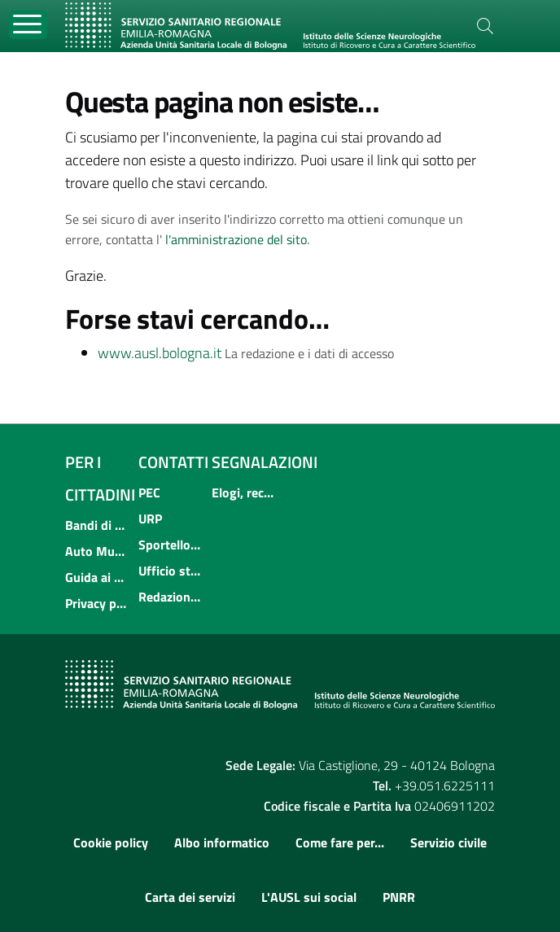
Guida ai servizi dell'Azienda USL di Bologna (97, 577)
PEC (149, 492)
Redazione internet (170, 597)
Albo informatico (222, 842)
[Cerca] (485, 26)
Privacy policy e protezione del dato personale (97, 603)
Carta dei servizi (190, 897)
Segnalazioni (265, 462)
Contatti (173, 462)
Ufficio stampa (170, 571)
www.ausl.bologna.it (160, 353)
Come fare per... (340, 842)
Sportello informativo (170, 545)
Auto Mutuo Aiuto (97, 551)
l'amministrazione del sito (236, 239)
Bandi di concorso (97, 525)
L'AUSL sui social (309, 897)
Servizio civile (448, 842)
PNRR (399, 897)
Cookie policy (111, 842)
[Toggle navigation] (28, 25)
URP (150, 519)
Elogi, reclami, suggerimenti (243, 492)
